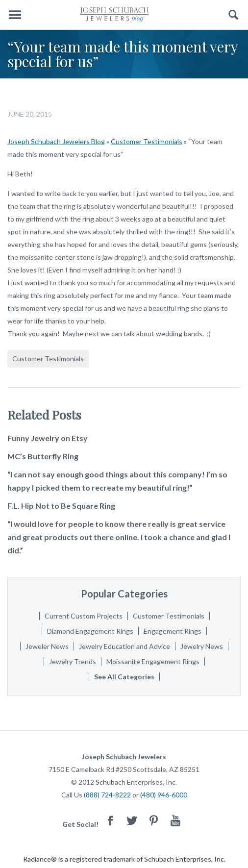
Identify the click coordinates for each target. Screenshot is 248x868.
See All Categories (124, 677)
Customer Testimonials (147, 141)
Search (234, 15)
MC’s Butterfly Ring (43, 456)
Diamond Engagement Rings (90, 631)
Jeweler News (47, 646)
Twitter (132, 820)
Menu (15, 15)
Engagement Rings (173, 631)
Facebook (111, 820)
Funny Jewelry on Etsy (48, 438)
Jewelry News (202, 646)
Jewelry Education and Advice (124, 646)
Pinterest (154, 820)
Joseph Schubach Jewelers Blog (56, 141)
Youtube (175, 820)
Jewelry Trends (73, 661)
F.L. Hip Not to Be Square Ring (61, 506)
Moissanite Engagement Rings (153, 661)
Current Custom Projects (84, 616)
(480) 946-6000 (164, 795)
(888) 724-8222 (107, 795)
